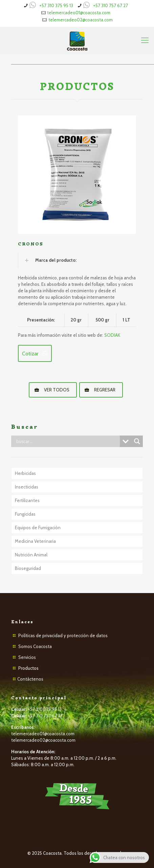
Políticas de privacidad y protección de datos (63, 635)
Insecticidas (27, 487)
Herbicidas (25, 473)
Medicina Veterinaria (35, 541)
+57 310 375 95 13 (56, 5)
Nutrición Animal (31, 555)
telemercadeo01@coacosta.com (79, 13)
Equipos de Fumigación (38, 528)
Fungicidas (25, 514)
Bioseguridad (28, 568)
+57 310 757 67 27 (111, 5)
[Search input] (67, 441)
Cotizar (35, 354)
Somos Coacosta (35, 646)
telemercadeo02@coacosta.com (81, 20)
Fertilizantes (27, 500)
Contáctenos (30, 679)
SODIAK (112, 335)
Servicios (27, 657)
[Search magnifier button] (137, 441)
